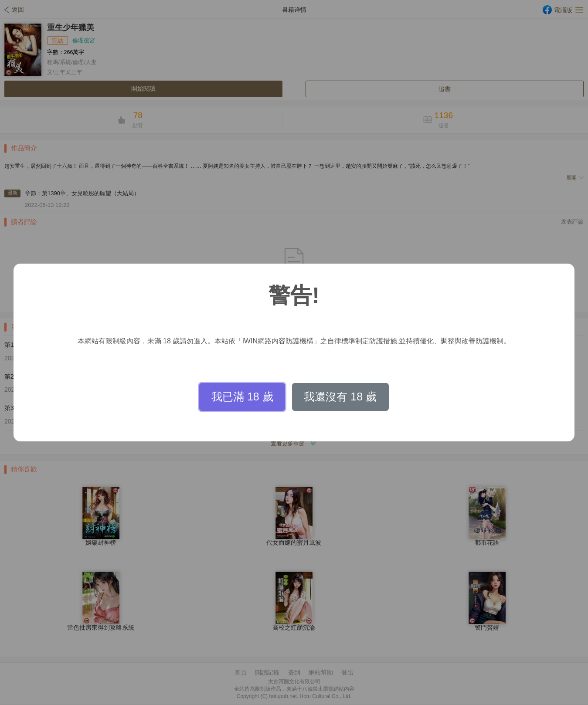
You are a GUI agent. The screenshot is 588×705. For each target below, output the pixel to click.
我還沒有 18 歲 (340, 397)
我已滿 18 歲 (242, 397)
